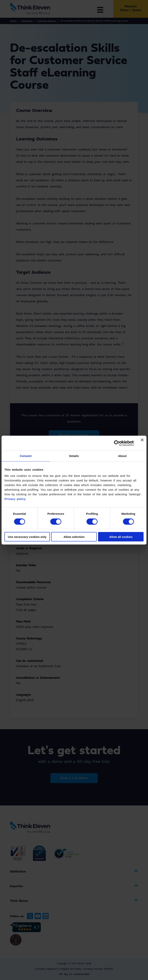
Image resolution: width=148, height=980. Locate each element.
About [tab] (122, 456)
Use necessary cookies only (27, 537)
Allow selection (74, 537)
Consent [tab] (26, 456)
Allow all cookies (121, 537)
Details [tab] (74, 456)
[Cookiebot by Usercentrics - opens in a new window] (117, 443)
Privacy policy (15, 499)
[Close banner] (142, 443)
